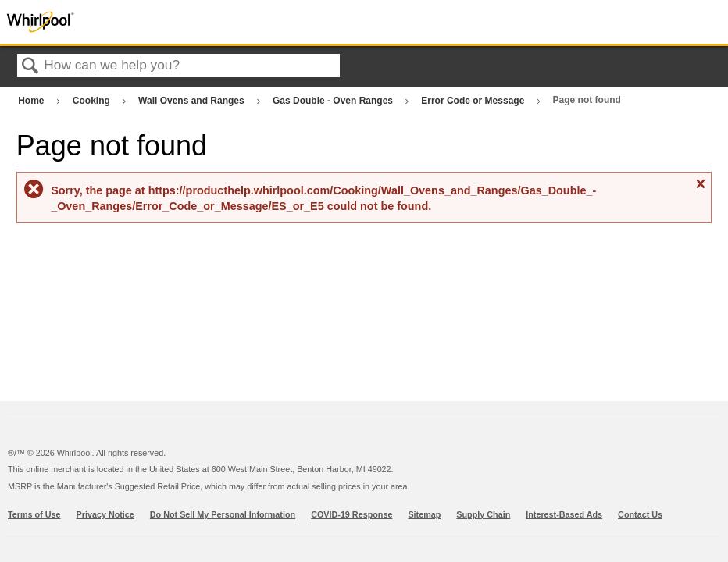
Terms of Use (34, 514)
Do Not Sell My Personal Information (223, 514)
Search (30, 67)
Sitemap (424, 514)
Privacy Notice (105, 514)
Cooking (93, 101)
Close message (700, 190)
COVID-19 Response (352, 514)
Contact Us (640, 514)
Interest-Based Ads (564, 514)
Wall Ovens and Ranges (193, 101)
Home (32, 101)
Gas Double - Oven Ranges (334, 101)
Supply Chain (483, 514)
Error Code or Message (474, 101)
